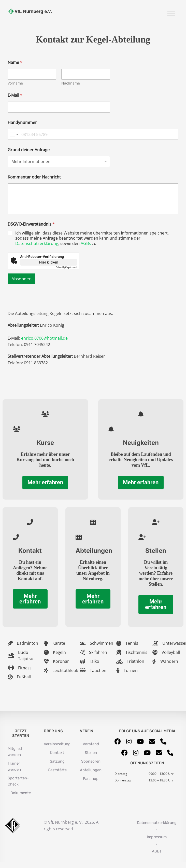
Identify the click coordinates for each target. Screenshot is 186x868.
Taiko (94, 661)
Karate (59, 643)
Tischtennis (136, 652)
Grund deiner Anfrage (29, 150)
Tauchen (98, 670)
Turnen (131, 670)
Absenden (22, 279)
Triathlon (135, 661)
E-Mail (15, 95)
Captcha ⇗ (66, 267)
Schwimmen (102, 643)
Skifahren (98, 652)
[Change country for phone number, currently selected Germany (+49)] (14, 134)
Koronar (61, 661)
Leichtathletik (65, 670)
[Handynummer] (93, 134)
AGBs (86, 243)
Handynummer (22, 123)
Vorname (15, 83)
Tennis (132, 643)
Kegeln (59, 652)
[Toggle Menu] (171, 13)
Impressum (157, 837)
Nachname (71, 83)
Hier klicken (49, 262)
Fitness (25, 668)
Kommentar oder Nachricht (34, 177)
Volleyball (171, 652)
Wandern (169, 661)
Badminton (27, 643)
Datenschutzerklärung (37, 243)
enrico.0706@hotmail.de (44, 338)
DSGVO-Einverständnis (31, 224)
